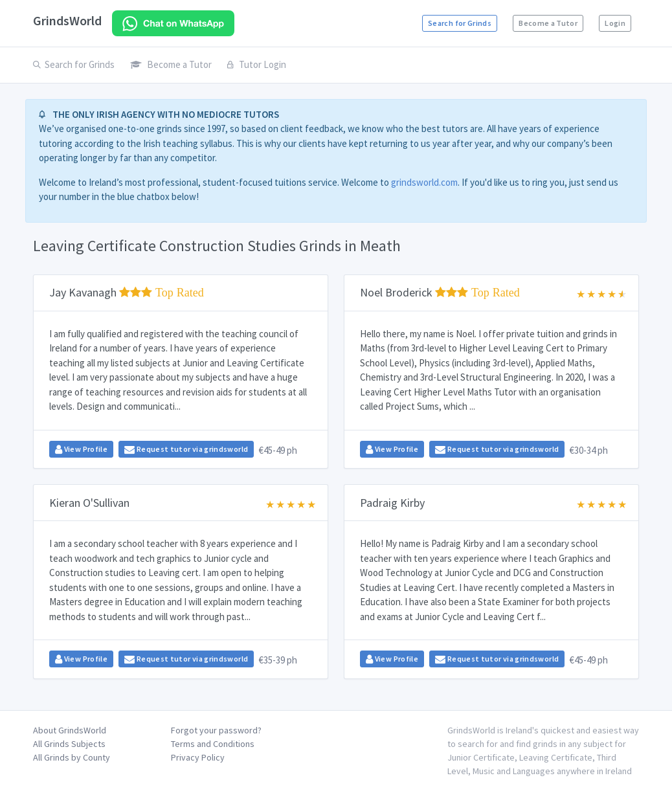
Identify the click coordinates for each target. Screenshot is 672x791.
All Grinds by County (72, 757)
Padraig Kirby (392, 503)
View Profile (81, 449)
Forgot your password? (216, 730)
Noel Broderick (440, 292)
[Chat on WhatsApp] (173, 23)
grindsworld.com (424, 182)
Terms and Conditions (213, 744)
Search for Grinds (460, 23)
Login (615, 23)
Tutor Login (257, 64)
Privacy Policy (198, 757)
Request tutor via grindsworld (186, 449)
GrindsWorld (67, 20)
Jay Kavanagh (127, 292)
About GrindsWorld (70, 730)
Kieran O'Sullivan (89, 503)
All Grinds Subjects (69, 744)
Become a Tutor (548, 23)
